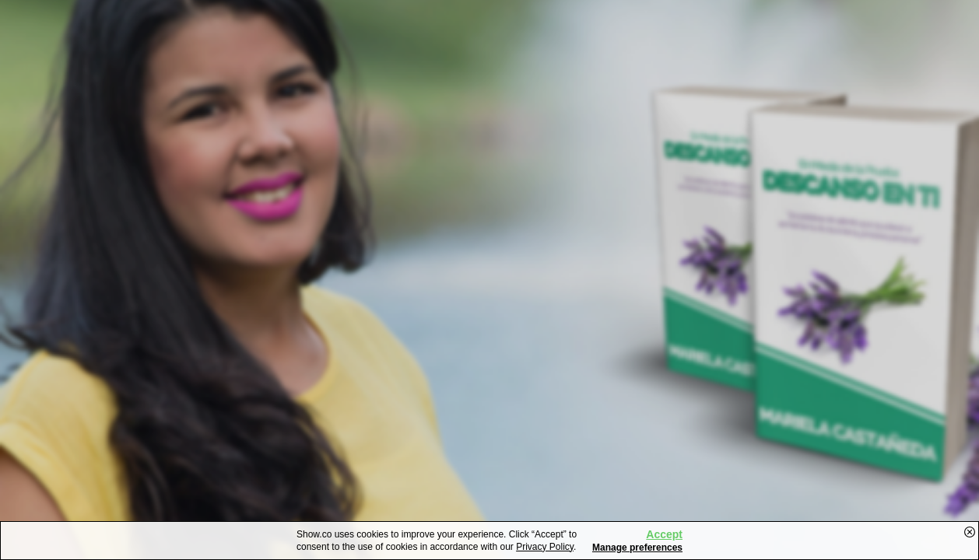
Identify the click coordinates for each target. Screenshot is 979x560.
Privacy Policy (545, 547)
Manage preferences (637, 548)
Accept (664, 534)
